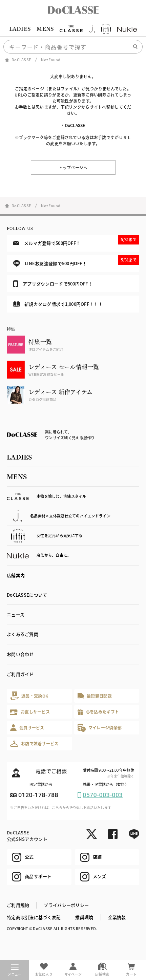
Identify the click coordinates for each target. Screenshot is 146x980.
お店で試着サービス (34, 744)
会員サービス (27, 728)
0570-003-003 (103, 795)
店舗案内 (16, 575)
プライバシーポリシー (66, 905)
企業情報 (117, 917)
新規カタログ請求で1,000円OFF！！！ (58, 304)
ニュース (16, 614)
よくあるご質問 (23, 634)
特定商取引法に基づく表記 (34, 917)
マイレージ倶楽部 (100, 728)
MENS (45, 29)
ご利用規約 (18, 905)
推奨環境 (84, 917)
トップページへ (73, 167)
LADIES (20, 29)
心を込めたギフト (98, 712)
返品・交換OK (29, 696)
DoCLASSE (75, 125)
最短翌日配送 (95, 696)
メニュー (15, 971)
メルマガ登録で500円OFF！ (76, 240)
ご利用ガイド (20, 674)
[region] (73, 29)
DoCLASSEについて (27, 595)
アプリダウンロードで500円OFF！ (53, 284)
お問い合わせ (20, 654)
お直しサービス (30, 712)
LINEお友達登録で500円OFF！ (76, 261)
